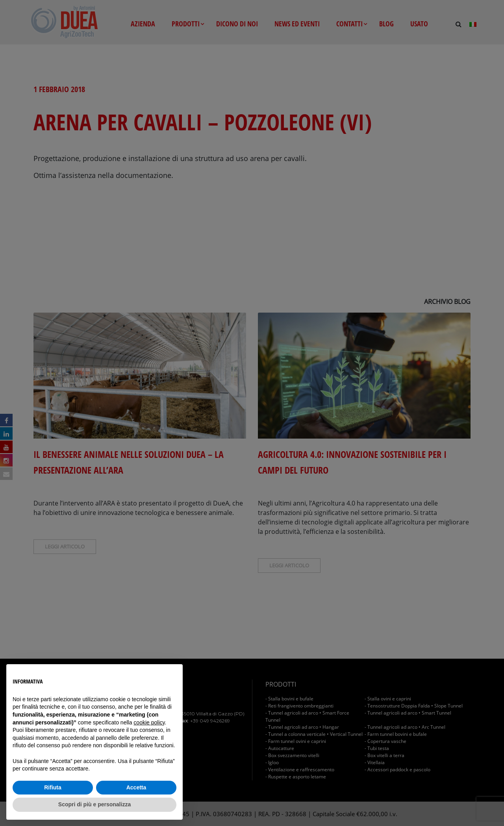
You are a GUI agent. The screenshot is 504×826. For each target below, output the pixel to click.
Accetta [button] (136, 787)
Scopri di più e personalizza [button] (94, 804)
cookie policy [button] (149, 722)
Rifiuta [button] (53, 787)
